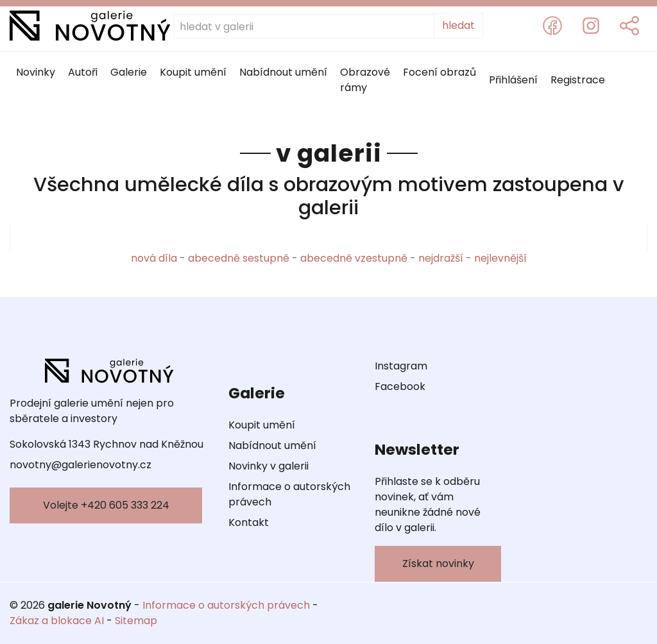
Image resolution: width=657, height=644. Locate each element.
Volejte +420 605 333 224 (106, 505)
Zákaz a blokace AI (57, 621)
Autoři (83, 72)
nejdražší (441, 258)
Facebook (400, 386)
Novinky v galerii (269, 466)
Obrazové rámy (365, 80)
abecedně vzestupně (354, 258)
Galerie (129, 72)
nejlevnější (500, 258)
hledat (458, 25)
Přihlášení (513, 80)
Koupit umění (193, 72)
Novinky (36, 72)
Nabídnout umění (283, 72)
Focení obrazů (439, 72)
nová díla (154, 258)
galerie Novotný (90, 605)
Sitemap (136, 621)
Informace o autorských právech (289, 494)
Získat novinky (438, 563)
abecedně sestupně (239, 258)
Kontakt (249, 522)
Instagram (401, 366)
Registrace (578, 80)
